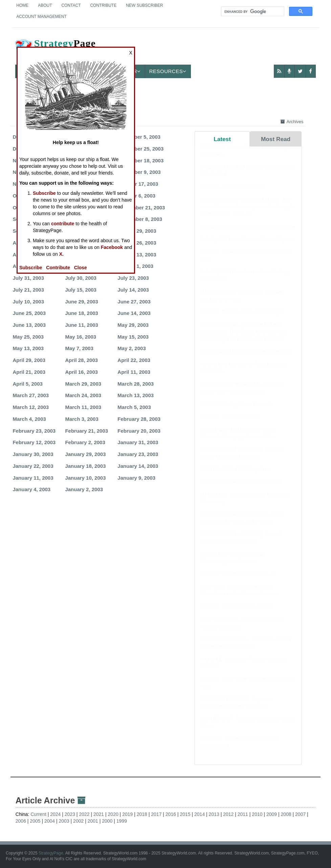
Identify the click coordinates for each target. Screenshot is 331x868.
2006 (21, 821)
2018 (142, 814)
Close (81, 268)
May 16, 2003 (81, 337)
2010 (257, 814)
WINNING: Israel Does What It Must (241, 488)
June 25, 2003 (29, 313)
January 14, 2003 (138, 466)
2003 (64, 821)
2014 (200, 814)
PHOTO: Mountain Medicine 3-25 (239, 581)
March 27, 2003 (31, 395)
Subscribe (44, 193)
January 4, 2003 (31, 489)
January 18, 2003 (85, 466)
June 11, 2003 (82, 325)
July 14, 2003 (133, 290)
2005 (35, 821)
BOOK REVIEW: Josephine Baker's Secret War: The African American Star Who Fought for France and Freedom (245, 338)
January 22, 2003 (33, 466)
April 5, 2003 (27, 384)
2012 (228, 814)
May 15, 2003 (133, 337)
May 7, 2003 (79, 348)
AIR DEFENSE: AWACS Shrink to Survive (248, 233)
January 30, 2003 (33, 454)
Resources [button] (168, 71)
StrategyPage (51, 853)
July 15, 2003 (81, 290)
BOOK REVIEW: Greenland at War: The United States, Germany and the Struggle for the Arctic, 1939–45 (247, 213)
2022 (84, 814)
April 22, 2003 (134, 360)
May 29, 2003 (133, 325)
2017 (156, 814)
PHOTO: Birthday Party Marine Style (242, 318)
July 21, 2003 (28, 290)
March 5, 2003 (134, 407)
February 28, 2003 (139, 419)
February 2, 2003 (85, 442)
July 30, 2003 (81, 278)
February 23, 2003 (34, 431)
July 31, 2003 (28, 278)
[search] (252, 12)
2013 (214, 814)
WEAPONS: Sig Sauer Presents (237, 410)
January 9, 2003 (136, 478)
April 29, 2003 (29, 360)
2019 (127, 814)
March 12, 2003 (31, 407)
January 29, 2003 (85, 454)
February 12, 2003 (34, 442)
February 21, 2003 (86, 431)
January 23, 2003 (138, 454)
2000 (107, 821)
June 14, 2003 (134, 313)
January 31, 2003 (138, 442)
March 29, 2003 (83, 384)
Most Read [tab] (276, 139)
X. (61, 254)
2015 (185, 814)
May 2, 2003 (131, 348)
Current (38, 814)
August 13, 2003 (137, 255)
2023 (70, 814)
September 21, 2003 (141, 208)
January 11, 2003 (33, 478)
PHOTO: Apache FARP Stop (233, 193)
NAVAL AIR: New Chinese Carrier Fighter (247, 246)
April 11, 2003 (134, 372)
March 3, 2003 (82, 419)
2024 (55, 814)
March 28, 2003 (136, 384)
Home (22, 5)
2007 (300, 814)
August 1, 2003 (135, 266)
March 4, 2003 (29, 419)
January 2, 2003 (84, 489)
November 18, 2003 (140, 161)
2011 (243, 814)
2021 (99, 814)
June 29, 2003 (82, 302)
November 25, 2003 (140, 149)
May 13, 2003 (28, 348)
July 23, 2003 (133, 278)
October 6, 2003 (136, 196)
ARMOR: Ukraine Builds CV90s (237, 613)
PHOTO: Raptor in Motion (230, 423)
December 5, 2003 (139, 137)
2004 (50, 821)
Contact (71, 5)
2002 (78, 821)
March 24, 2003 (83, 395)
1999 (122, 821)
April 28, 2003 (81, 360)
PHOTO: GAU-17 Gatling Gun (235, 475)
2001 (93, 821)
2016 (171, 814)
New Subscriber (144, 5)
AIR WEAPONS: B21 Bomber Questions (247, 358)
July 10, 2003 (28, 302)
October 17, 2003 (138, 184)
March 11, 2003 (83, 407)
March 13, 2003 (136, 395)
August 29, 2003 (137, 231)
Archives (292, 122)
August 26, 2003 (137, 243)
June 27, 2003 (134, 302)
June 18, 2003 (82, 313)
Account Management (41, 17)
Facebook (112, 247)
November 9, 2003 (139, 172)
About (45, 5)
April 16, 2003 (81, 372)
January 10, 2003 (85, 478)
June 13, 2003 (29, 325)
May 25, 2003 (28, 337)
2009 (272, 814)
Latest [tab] (222, 139)
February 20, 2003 (139, 431)
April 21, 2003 (29, 372)
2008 (286, 814)
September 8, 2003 (140, 219)
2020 (113, 814)
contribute (63, 224)
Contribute (103, 5)
